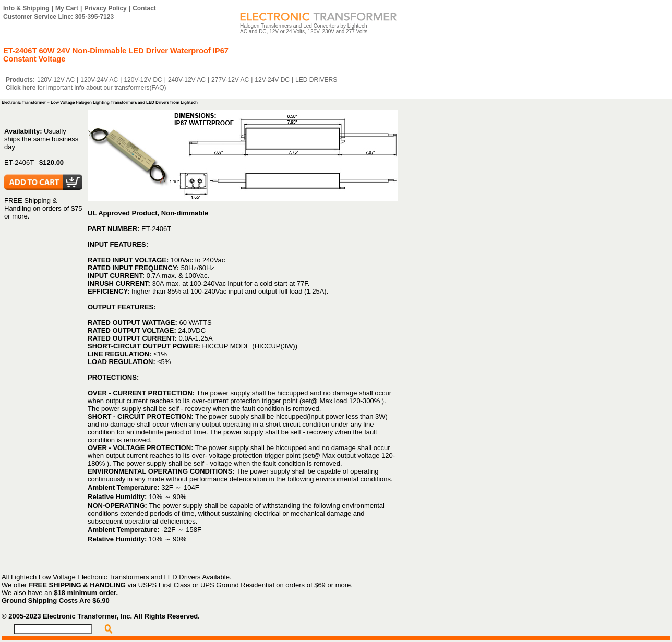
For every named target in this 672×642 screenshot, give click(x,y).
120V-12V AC (56, 80)
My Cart (67, 8)
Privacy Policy (105, 8)
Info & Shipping (26, 8)
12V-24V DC (272, 80)
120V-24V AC (99, 80)
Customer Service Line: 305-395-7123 (58, 17)
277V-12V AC (230, 80)
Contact (144, 8)
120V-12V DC (143, 80)
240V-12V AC (187, 80)
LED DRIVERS (316, 80)
